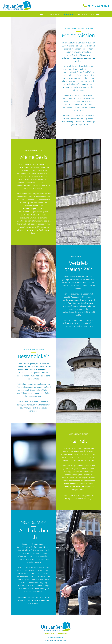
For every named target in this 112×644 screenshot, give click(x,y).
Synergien (82, 14)
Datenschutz (62, 634)
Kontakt (95, 14)
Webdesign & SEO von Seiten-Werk (56, 640)
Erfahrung (68, 14)
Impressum (49, 634)
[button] (5, 639)
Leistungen (54, 14)
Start (42, 14)
